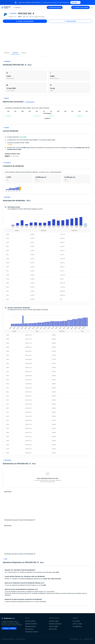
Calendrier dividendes (31, 624)
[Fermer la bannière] (93, 2)
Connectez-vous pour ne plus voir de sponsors (20, 520)
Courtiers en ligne (54, 621)
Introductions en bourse (32, 632)
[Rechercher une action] (29, 7)
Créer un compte (77, 624)
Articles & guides (54, 626)
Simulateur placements (55, 624)
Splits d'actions (29, 629)
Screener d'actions (30, 621)
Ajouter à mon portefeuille (25, 21)
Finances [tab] (24, 53)
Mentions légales (74, 639)
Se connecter (76, 621)
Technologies (40, 17)
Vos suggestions (77, 626)
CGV (81, 639)
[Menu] (92, 7)
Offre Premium (53, 629)
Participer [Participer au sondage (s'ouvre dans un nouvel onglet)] (75, 2)
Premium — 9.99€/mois (9, 628)
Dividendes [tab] (15, 53)
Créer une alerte (70, 21)
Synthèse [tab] (7, 53)
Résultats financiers (31, 626)
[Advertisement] (47, 37)
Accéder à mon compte (80, 7)
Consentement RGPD (88, 639)
